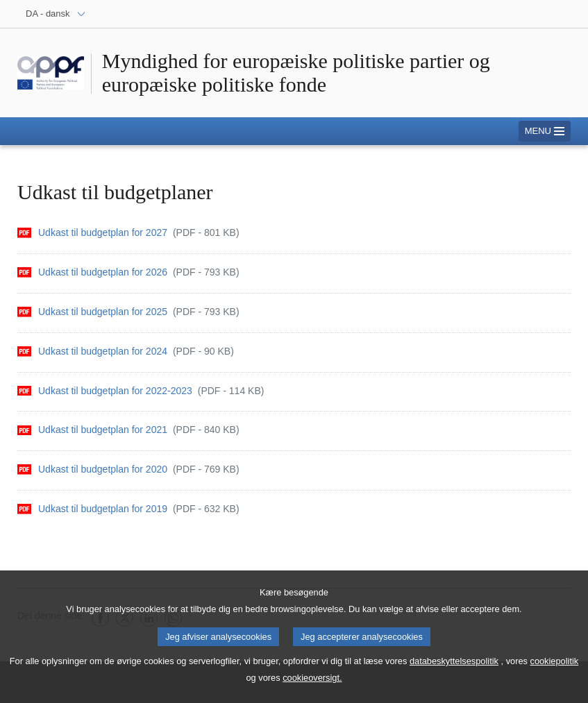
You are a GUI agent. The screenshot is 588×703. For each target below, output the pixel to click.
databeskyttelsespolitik (454, 665)
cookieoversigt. (312, 682)
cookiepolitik (554, 665)
